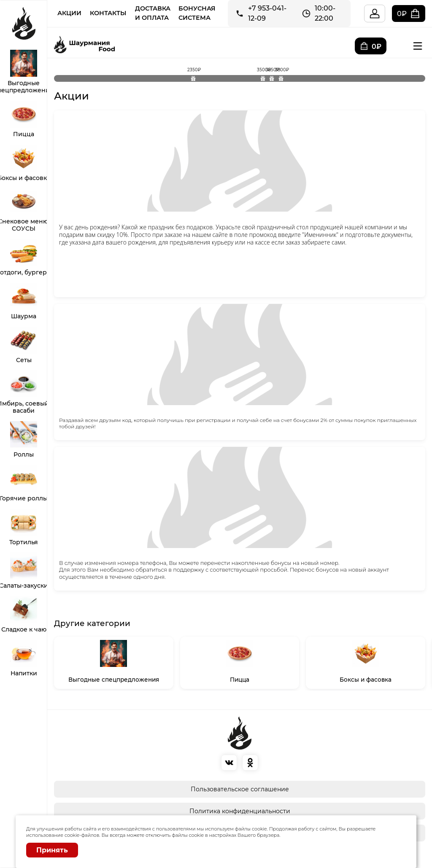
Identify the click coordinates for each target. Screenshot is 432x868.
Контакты (108, 13)
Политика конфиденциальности (240, 811)
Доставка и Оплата (153, 13)
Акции (69, 13)
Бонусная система (197, 13)
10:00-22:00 (325, 13)
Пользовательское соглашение (240, 789)
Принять (52, 850)
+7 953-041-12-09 (267, 13)
